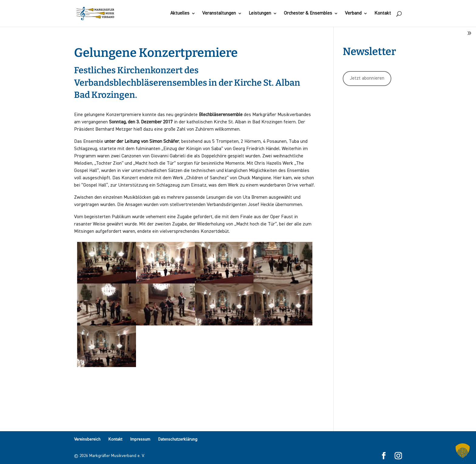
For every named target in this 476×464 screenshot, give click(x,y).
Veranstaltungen (219, 14)
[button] (463, 451)
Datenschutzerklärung (178, 439)
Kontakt (383, 14)
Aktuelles (180, 14)
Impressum (140, 439)
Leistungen (260, 14)
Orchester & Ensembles (308, 14)
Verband (353, 14)
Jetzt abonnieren (367, 78)
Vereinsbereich (87, 439)
